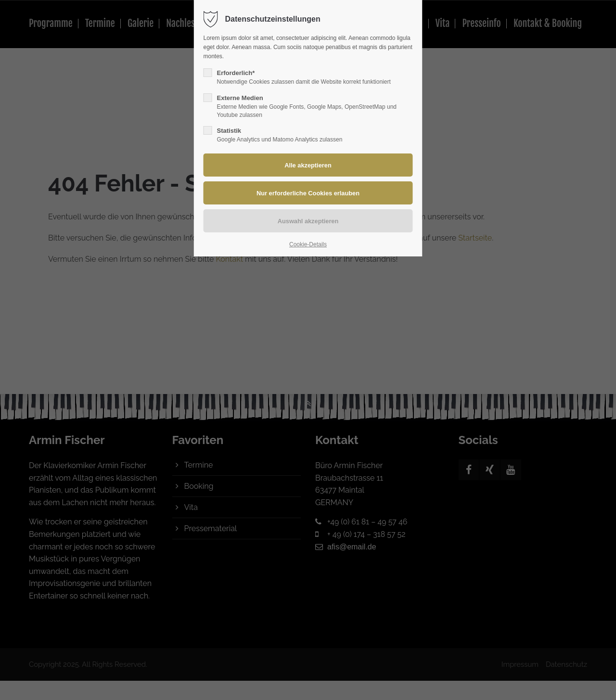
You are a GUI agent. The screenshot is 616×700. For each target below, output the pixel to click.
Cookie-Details (308, 244)
